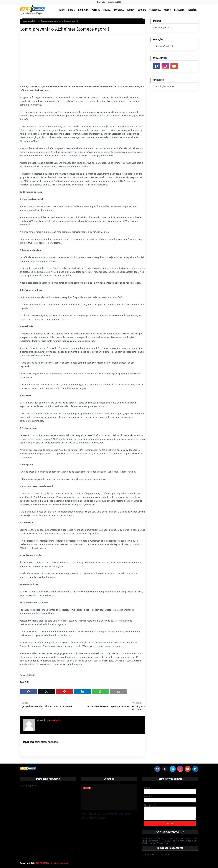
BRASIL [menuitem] (71, 10)
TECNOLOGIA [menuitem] (155, 10)
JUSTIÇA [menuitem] (131, 10)
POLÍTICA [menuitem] (96, 10)
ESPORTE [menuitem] (142, 10)
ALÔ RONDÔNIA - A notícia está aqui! (52, 863)
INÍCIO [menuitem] (62, 10)
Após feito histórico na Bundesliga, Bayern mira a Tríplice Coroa (107, 816)
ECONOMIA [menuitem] (119, 10)
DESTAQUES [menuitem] (179, 10)
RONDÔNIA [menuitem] (83, 10)
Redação (56, 720)
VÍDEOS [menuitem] (167, 10)
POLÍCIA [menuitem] (107, 10)
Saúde (37, 21)
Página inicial (27, 21)
